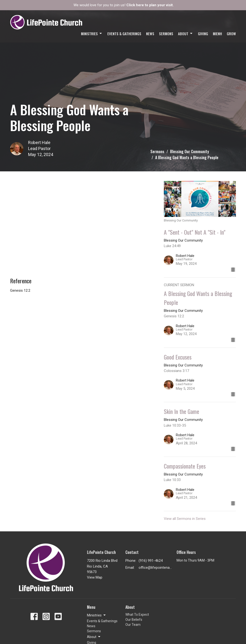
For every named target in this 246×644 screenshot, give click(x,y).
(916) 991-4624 (151, 561)
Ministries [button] (97, 615)
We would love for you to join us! (124, 5)
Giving (203, 34)
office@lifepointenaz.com (155, 568)
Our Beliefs (134, 620)
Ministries (92, 34)
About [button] (94, 637)
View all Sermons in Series (185, 519)
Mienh (217, 34)
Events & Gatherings (124, 34)
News (150, 34)
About (186, 34)
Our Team (133, 625)
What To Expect (137, 615)
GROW (231, 34)
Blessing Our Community (190, 151)
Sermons (166, 34)
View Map (95, 577)
